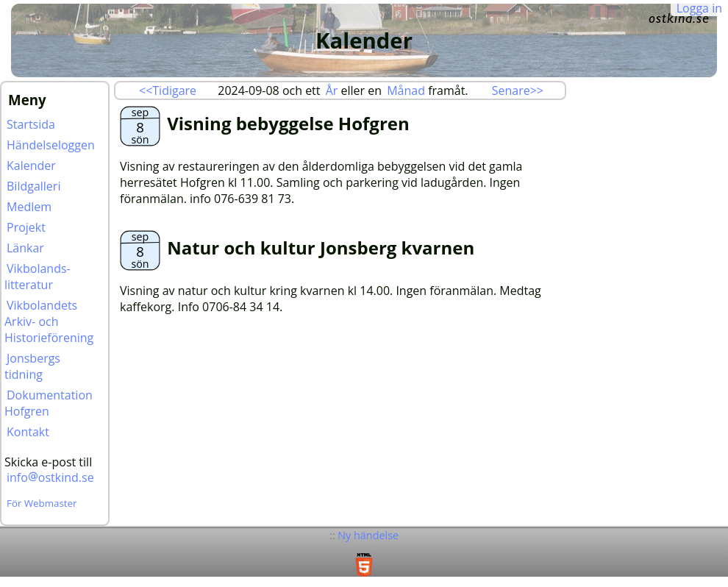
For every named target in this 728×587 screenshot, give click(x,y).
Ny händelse (368, 535)
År (332, 90)
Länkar (25, 248)
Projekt (26, 227)
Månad (406, 90)
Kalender (31, 166)
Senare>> (518, 90)
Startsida (31, 124)
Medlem (29, 207)
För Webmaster (42, 503)
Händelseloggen (51, 145)
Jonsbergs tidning (32, 366)
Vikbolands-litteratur (38, 277)
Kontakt (28, 432)
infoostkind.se (50, 477)
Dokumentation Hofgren (49, 403)
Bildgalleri (33, 186)
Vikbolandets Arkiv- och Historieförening (49, 321)
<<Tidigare (168, 90)
